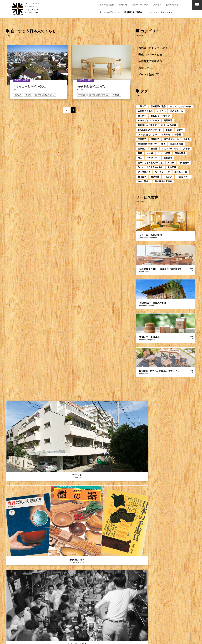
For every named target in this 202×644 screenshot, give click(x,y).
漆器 (163, 144)
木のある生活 (177, 111)
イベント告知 (146, 75)
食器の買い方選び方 (147, 144)
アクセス (157, 5)
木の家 (29, 95)
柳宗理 (178, 135)
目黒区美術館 (177, 144)
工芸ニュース (181, 172)
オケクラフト (153, 158)
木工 (140, 158)
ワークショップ (162, 172)
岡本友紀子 (184, 163)
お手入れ (161, 111)
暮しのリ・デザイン (160, 116)
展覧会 (169, 130)
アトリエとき (144, 172)
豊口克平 (142, 177)
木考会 (186, 139)
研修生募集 (180, 153)
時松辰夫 (168, 158)
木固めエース (183, 177)
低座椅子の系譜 (158, 106)
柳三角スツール (171, 139)
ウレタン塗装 (164, 153)
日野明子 (155, 139)
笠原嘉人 (142, 149)
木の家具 (168, 177)
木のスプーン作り (170, 149)
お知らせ (123, 5)
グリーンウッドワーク (181, 106)
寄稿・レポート (147, 55)
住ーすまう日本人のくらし (46, 95)
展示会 (186, 149)
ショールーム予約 (140, 5)
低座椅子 (142, 139)
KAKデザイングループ (148, 121)
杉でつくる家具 (169, 125)
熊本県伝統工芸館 (163, 181)
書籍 (140, 153)
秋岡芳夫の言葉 (107, 5)
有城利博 (155, 177)
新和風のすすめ (145, 111)
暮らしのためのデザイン (149, 130)
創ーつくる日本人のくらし (150, 163)
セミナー (142, 116)
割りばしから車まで (147, 125)
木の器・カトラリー (150, 48)
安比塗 (154, 149)
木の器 (150, 153)
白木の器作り (144, 181)
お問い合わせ (172, 5)
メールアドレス (18, 601)
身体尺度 (117, 95)
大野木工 (142, 106)
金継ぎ (180, 130)
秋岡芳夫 (19, 95)
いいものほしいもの (147, 135)
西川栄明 (168, 121)
